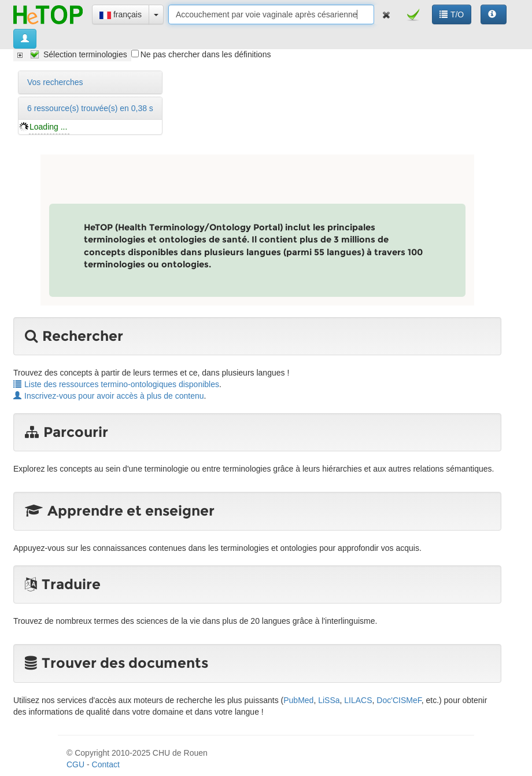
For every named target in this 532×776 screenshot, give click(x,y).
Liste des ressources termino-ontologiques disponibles (116, 384)
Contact (106, 764)
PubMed (298, 700)
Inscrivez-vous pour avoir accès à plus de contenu (109, 396)
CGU (75, 764)
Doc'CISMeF (399, 700)
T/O (452, 14)
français (121, 14)
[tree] (72, 54)
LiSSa (329, 700)
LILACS (358, 700)
